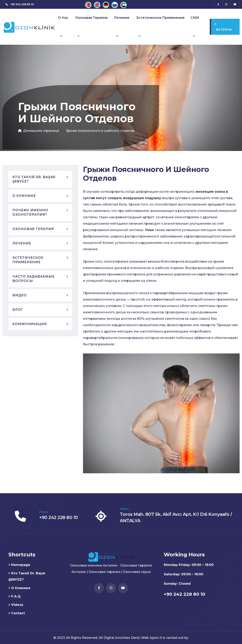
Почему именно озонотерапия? (30, 212)
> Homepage (19, 565)
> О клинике (19, 588)
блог (18, 310)
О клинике (24, 196)
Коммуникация (30, 324)
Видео (19, 295)
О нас (63, 18)
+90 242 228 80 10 (59, 517)
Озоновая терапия (91, 18)
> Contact (17, 613)
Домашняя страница (38, 131)
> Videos (16, 605)
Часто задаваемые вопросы (33, 279)
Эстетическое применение (160, 18)
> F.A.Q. (15, 596)
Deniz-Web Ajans (145, 638)
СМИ (195, 18)
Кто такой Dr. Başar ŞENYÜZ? (34, 179)
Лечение (122, 18)
